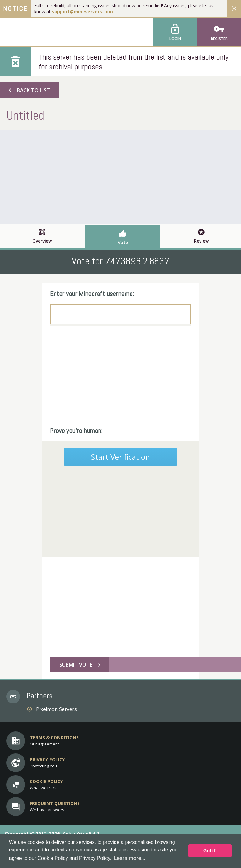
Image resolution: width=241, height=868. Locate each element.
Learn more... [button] (130, 858)
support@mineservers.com (82, 11)
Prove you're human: (76, 431)
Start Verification (120, 457)
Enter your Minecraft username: (92, 294)
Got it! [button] (210, 851)
